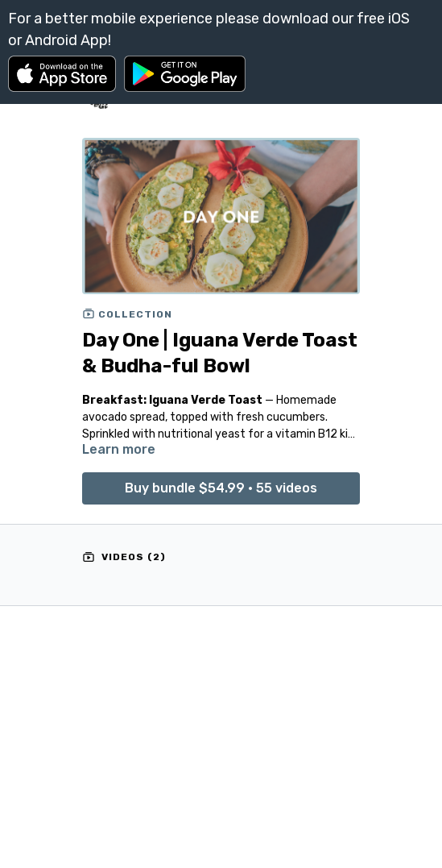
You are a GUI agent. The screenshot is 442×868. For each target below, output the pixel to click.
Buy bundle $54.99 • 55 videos (221, 488)
